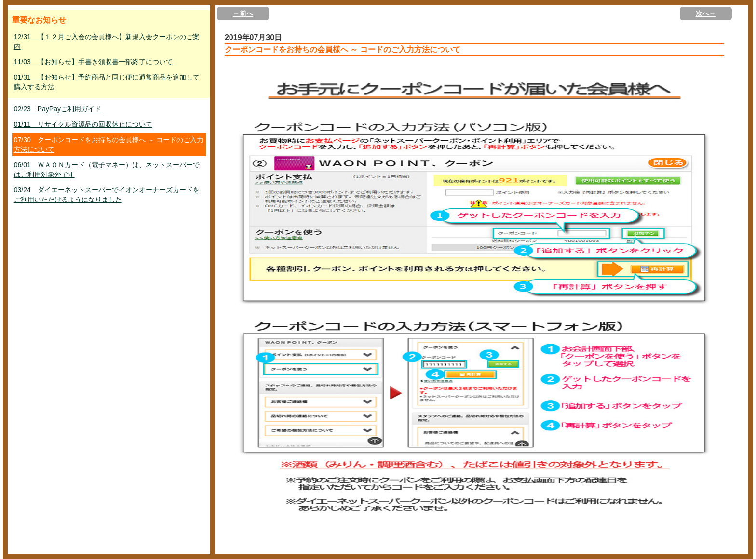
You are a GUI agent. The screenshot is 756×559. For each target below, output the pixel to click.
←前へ (243, 13)
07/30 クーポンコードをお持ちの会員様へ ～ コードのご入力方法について (109, 145)
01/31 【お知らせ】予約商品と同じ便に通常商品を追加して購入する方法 (107, 82)
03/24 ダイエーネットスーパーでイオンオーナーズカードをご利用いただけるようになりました (107, 195)
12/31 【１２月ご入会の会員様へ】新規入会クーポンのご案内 (107, 41)
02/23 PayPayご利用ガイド (58, 109)
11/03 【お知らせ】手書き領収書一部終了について (93, 62)
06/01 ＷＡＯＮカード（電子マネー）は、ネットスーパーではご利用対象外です (107, 170)
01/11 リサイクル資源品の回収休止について (83, 124)
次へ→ (706, 13)
